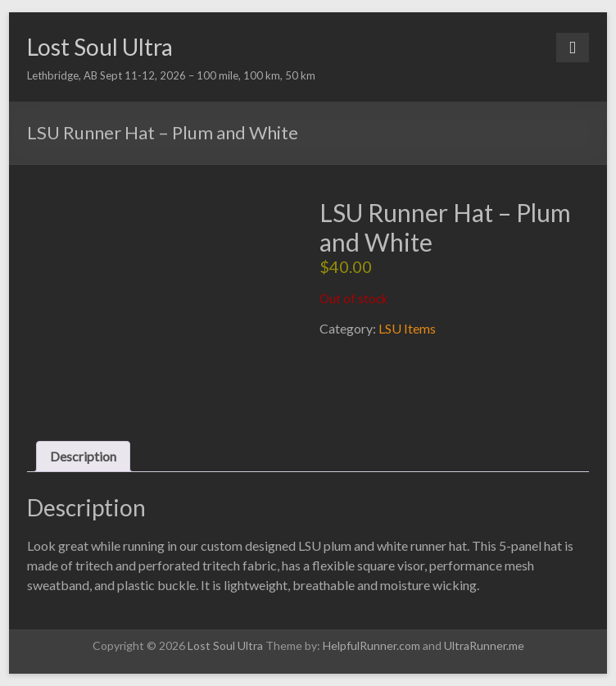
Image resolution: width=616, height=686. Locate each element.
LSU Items (407, 328)
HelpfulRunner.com (371, 645)
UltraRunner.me (484, 645)
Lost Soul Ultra (100, 47)
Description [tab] (83, 456)
